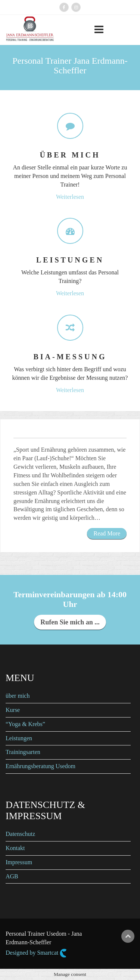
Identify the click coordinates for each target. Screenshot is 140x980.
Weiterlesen (70, 197)
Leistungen (19, 738)
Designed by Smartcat (36, 953)
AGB (12, 876)
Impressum (19, 862)
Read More (107, 533)
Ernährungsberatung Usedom (41, 766)
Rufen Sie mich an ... (70, 622)
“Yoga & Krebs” (25, 724)
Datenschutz (20, 834)
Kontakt (15, 848)
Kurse (13, 710)
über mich (18, 696)
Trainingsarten (23, 752)
